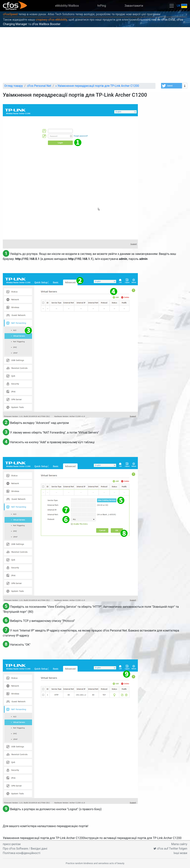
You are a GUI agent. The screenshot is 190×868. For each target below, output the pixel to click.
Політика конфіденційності (22, 853)
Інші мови (180, 853)
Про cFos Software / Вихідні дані (25, 849)
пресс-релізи (12, 844)
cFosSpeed (10, 14)
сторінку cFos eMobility (51, 20)
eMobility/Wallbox (67, 6)
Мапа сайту (179, 844)
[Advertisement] (95, 55)
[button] (172, 86)
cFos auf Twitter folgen (170, 849)
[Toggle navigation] (172, 6)
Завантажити (134, 6)
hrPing (102, 6)
